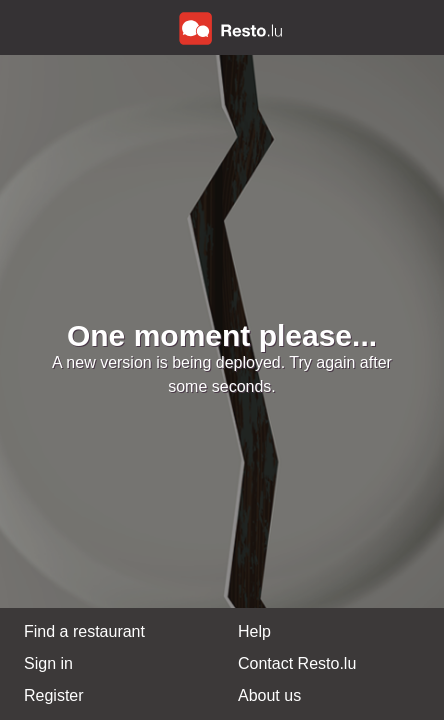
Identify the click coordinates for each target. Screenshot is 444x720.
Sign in (48, 663)
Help (254, 631)
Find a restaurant (84, 631)
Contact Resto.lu (297, 663)
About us (269, 695)
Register (54, 695)
